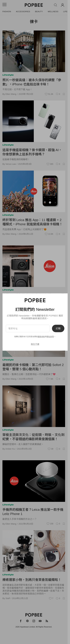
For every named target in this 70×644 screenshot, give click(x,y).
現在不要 (35, 344)
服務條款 (41, 337)
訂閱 (58, 328)
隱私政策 (50, 337)
